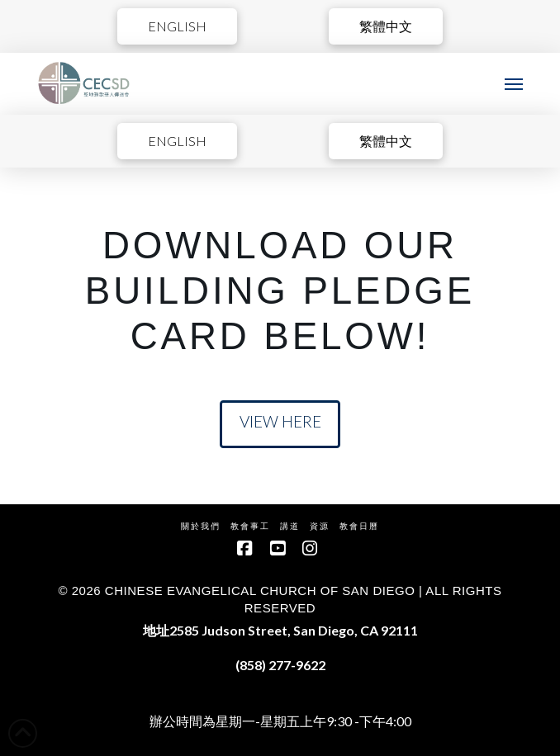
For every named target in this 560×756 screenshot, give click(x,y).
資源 (320, 526)
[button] (514, 84)
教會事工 (250, 526)
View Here (280, 421)
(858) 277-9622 (280, 665)
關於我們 (201, 526)
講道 (290, 526)
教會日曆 (359, 526)
